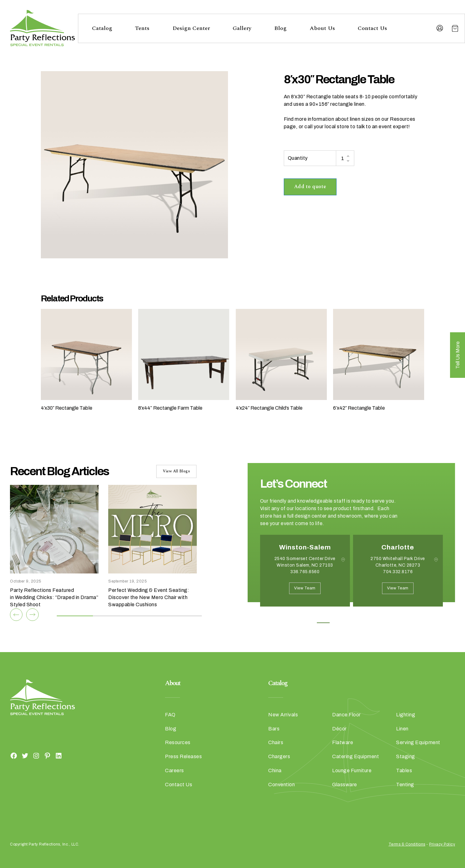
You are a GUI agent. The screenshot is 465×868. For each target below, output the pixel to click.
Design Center (191, 28)
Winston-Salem (305, 547)
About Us (322, 28)
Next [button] (282, 616)
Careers (174, 770)
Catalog (102, 28)
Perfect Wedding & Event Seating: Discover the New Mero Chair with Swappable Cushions (149, 597)
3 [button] (351, 623)
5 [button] (379, 623)
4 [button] (365, 623)
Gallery (242, 28)
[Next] (32, 615)
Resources (178, 742)
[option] (305, 575)
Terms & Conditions (407, 844)
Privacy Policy (442, 844)
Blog (280, 28)
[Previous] (16, 615)
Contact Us (372, 28)
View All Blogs (176, 471)
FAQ (170, 715)
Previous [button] (265, 616)
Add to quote (310, 187)
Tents (142, 28)
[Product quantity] (345, 158)
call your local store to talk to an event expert (356, 127)
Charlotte (398, 547)
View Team (305, 588)
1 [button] (323, 623)
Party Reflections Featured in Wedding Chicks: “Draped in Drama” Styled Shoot (54, 597)
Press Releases (183, 756)
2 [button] (337, 623)
